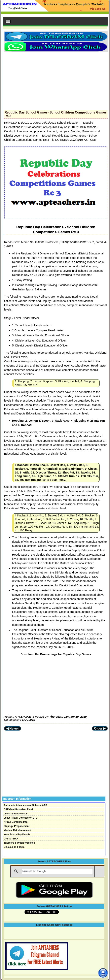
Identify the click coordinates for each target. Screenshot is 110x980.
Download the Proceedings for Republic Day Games (56, 654)
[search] (57, 871)
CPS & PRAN (11, 839)
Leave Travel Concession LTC (21, 818)
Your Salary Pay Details (17, 834)
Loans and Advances (16, 814)
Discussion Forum (14, 847)
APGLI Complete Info (16, 822)
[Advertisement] (56, 80)
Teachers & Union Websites (19, 843)
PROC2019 (28, 720)
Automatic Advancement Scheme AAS (25, 805)
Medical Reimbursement (18, 830)
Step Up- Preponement (17, 826)
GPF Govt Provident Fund (18, 809)
